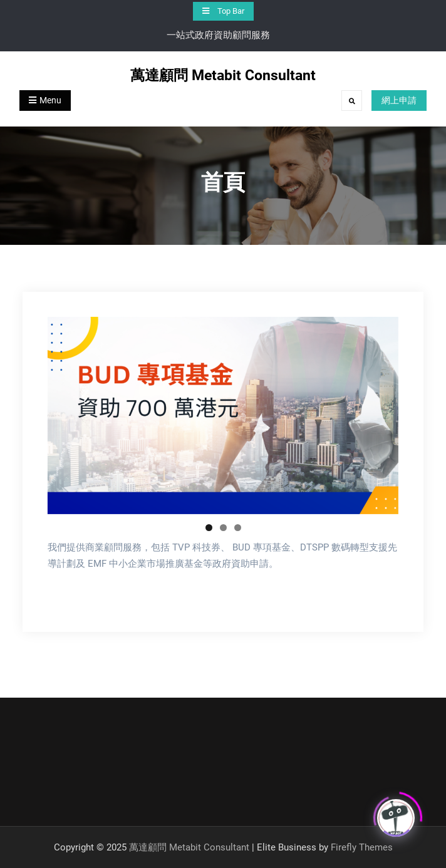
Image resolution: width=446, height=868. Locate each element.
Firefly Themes (362, 847)
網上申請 (399, 100)
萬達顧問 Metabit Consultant (223, 75)
